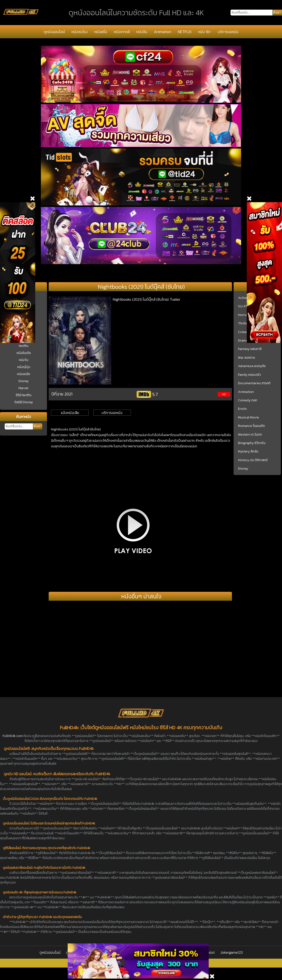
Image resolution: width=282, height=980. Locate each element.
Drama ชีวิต (246, 341)
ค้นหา (38, 426)
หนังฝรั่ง (101, 32)
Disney (24, 381)
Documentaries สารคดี (254, 383)
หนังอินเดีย (24, 353)
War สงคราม (247, 358)
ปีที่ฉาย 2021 (62, 394)
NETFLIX (185, 32)
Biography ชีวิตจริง (252, 443)
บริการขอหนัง (228, 32)
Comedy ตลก (248, 400)
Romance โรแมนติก (252, 426)
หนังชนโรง (80, 32)
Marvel (23, 388)
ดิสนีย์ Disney (24, 402)
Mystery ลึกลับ (248, 452)
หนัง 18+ (205, 32)
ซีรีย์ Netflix (24, 395)
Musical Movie (249, 418)
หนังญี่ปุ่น (24, 367)
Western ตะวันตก (250, 435)
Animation (163, 32)
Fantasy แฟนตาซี (250, 349)
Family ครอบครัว (249, 375)
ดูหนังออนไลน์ (54, 32)
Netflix (24, 346)
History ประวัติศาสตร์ (253, 460)
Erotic (243, 409)
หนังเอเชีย (23, 374)
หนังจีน (142, 32)
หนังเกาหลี (122, 32)
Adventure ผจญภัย (252, 366)
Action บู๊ (244, 298)
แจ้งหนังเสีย (70, 413)
